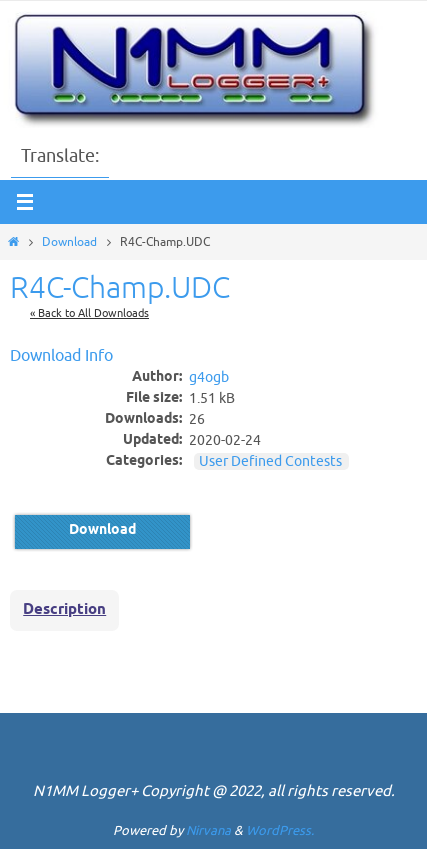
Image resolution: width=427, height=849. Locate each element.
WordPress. (280, 830)
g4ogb (209, 378)
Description (64, 609)
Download (69, 242)
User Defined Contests (270, 461)
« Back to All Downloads (89, 313)
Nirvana (208, 830)
